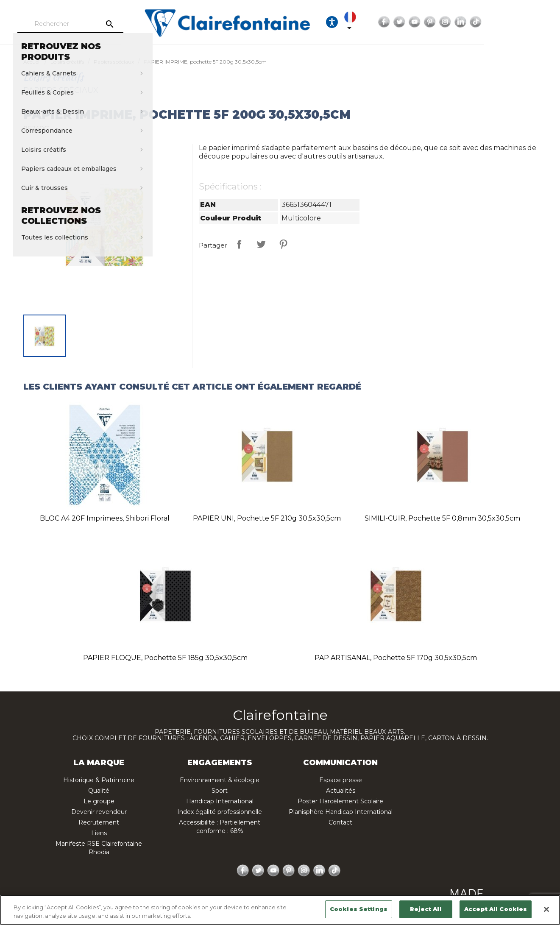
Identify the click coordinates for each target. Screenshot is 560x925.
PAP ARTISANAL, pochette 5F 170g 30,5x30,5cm (396, 658)
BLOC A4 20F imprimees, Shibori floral (105, 518)
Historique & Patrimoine (99, 780)
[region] (280, 910)
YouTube (482, 22)
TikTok (543, 22)
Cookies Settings (359, 909)
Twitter (467, 22)
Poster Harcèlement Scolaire (340, 801)
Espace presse (341, 780)
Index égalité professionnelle (220, 812)
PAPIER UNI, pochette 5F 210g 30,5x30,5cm (267, 518)
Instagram (513, 22)
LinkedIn (528, 22)
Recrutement (99, 822)
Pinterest (497, 22)
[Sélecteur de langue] (413, 22)
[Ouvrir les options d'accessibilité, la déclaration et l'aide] (387, 22)
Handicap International (220, 801)
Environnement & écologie (220, 780)
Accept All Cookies (496, 909)
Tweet (261, 244)
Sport (220, 791)
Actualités (341, 791)
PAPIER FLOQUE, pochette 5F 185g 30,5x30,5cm (165, 658)
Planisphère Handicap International (341, 812)
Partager (239, 244)
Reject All (426, 909)
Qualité (99, 791)
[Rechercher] (94, 24)
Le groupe (99, 801)
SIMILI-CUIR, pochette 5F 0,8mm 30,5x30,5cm (442, 518)
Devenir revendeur (99, 812)
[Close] (546, 909)
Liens (99, 833)
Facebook (451, 22)
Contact (340, 822)
